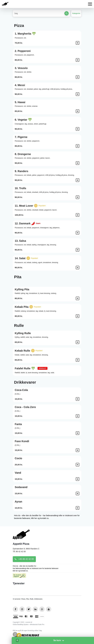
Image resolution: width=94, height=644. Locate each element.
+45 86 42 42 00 (24, 559)
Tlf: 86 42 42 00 (19, 551)
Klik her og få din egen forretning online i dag (27, 630)
